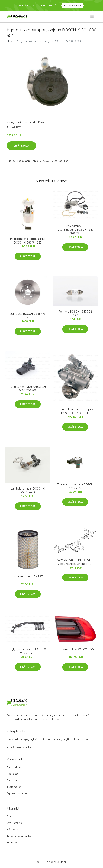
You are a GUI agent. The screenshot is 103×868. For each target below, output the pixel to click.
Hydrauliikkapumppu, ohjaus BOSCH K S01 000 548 (75, 411)
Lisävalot (12, 774)
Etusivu (11, 41)
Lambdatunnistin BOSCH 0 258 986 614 (28, 490)
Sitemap (12, 842)
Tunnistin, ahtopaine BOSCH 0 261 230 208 (28, 388)
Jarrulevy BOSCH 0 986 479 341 (28, 315)
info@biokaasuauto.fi (20, 747)
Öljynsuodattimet (17, 793)
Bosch (42, 122)
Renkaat (12, 780)
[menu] (92, 17)
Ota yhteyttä (14, 823)
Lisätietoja (21, 146)
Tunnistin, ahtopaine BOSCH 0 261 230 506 (75, 486)
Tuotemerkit (30, 122)
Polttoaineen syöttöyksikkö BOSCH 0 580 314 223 (28, 241)
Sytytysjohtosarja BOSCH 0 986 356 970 (28, 651)
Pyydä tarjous (73, 5)
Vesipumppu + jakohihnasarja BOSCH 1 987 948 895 (75, 230)
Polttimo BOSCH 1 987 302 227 (75, 313)
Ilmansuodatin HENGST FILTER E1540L (28, 578)
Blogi (10, 816)
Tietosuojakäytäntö (19, 836)
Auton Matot (14, 767)
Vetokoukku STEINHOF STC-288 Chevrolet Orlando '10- (75, 562)
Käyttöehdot (14, 829)
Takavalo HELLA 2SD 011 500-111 (75, 651)
